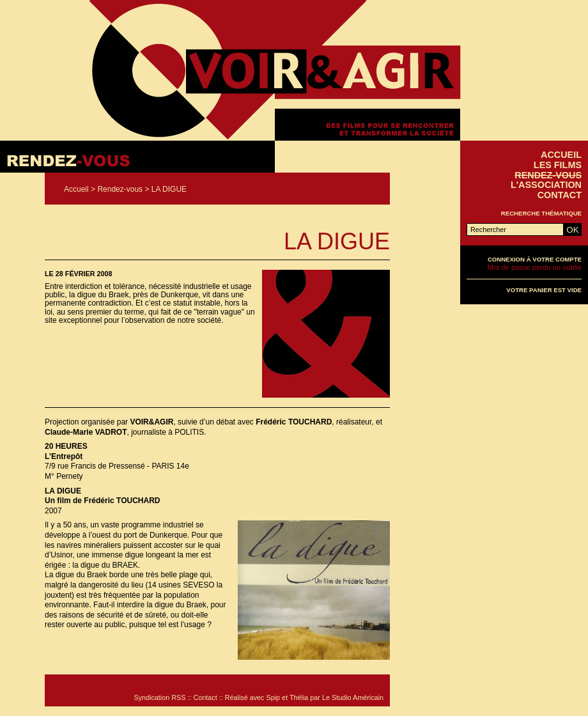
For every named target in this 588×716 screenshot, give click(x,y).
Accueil (76, 189)
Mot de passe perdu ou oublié (535, 267)
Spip (274, 697)
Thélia (299, 697)
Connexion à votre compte (535, 259)
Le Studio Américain (353, 697)
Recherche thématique (541, 213)
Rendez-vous (120, 189)
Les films (558, 165)
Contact (560, 195)
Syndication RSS (159, 697)
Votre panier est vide (544, 290)
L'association (546, 185)
